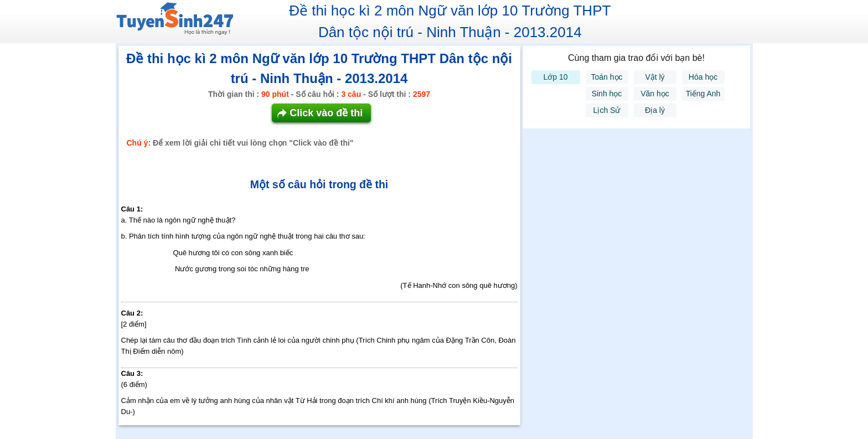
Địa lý (655, 110)
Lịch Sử (607, 110)
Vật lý (655, 77)
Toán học (606, 77)
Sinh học (607, 94)
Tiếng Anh (703, 94)
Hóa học (703, 77)
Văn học (655, 94)
